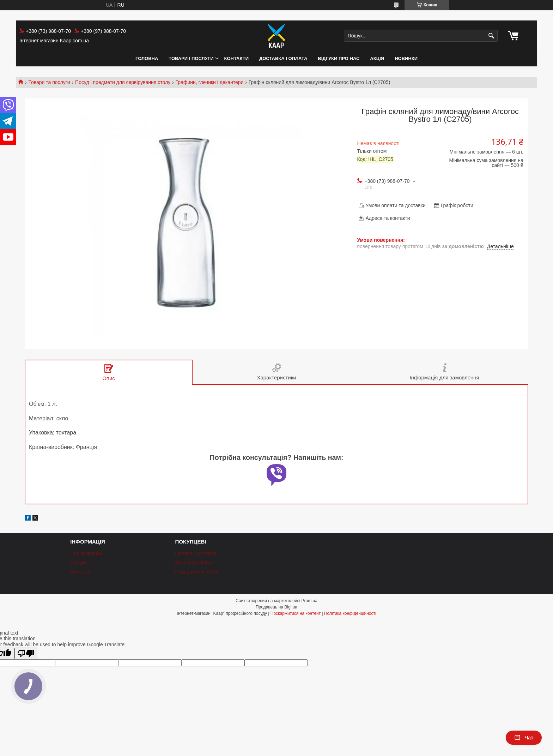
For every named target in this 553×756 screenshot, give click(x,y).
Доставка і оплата (283, 58)
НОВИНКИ (406, 58)
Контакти (237, 58)
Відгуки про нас (339, 58)
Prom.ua (309, 601)
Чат (524, 738)
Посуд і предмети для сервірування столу (123, 82)
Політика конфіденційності (350, 613)
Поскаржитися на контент (296, 613)
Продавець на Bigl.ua (276, 607)
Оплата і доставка (196, 553)
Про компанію (86, 553)
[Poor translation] (26, 653)
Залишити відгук (194, 563)
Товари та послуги (49, 82)
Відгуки (78, 563)
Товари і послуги (191, 58)
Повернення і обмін (197, 572)
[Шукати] (491, 36)
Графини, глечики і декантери (210, 82)
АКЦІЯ (377, 58)
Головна (147, 58)
